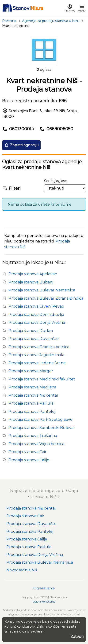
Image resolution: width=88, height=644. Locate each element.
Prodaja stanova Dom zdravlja (36, 315)
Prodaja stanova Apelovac (33, 274)
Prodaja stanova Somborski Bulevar (42, 428)
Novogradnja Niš (22, 570)
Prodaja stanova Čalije (29, 460)
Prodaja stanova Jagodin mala (36, 355)
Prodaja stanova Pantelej (32, 411)
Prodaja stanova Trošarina (33, 436)
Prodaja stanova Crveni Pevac (36, 306)
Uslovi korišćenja (44, 601)
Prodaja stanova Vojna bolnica (36, 444)
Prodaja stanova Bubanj (31, 282)
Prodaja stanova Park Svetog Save (40, 419)
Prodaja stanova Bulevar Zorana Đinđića (46, 298)
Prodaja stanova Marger (31, 371)
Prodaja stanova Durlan (31, 331)
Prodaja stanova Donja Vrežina (37, 322)
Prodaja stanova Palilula (31, 403)
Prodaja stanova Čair (27, 452)
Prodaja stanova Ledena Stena (37, 363)
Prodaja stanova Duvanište (34, 339)
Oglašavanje (44, 588)
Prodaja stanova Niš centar (33, 395)
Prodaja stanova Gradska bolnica (39, 347)
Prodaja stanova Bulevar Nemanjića (42, 290)
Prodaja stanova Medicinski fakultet (42, 379)
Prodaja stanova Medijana (32, 387)
